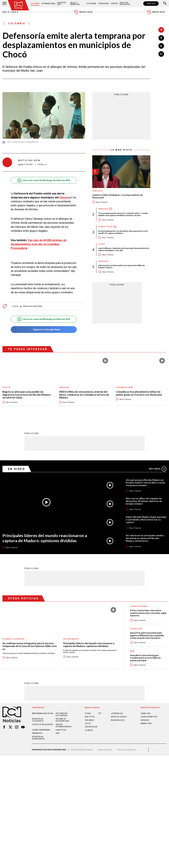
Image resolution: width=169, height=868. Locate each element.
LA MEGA (89, 730)
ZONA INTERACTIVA (149, 717)
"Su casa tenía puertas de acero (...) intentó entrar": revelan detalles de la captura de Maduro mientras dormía (123, 214)
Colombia (35, 4)
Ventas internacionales (63, 726)
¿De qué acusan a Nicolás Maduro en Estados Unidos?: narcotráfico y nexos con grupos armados (145, 483)
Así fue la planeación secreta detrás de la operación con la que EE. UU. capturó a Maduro (123, 232)
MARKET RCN (146, 723)
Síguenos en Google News (44, 330)
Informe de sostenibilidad (62, 720)
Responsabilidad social (43, 713)
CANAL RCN (151, 4)
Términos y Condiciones (126, 750)
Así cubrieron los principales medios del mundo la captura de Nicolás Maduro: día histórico (145, 538)
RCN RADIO (90, 720)
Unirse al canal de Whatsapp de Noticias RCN (44, 180)
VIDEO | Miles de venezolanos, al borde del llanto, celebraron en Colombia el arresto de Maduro (84, 395)
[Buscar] (165, 4)
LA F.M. (88, 723)
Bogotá (6, 387)
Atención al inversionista (38, 738)
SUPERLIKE (145, 720)
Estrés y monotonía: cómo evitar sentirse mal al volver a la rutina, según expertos (148, 613)
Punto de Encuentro (125, 4)
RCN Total (90, 717)
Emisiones (11, 12)
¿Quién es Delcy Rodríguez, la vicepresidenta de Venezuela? (118, 196)
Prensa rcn (37, 733)
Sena (132, 651)
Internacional (49, 4)
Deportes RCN (61, 4)
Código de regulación (42, 724)
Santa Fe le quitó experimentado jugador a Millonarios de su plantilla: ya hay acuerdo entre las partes (147, 635)
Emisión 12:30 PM (83, 12)
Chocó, (64, 197)
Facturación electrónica (62, 715)
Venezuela (97, 191)
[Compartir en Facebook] (161, 38)
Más (158, 469)
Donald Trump (105, 227)
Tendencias (103, 4)
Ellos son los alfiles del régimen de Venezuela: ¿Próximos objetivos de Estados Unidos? (144, 501)
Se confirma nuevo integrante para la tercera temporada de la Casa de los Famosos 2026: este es (30, 646)
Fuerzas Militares (124, 387)
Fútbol (102, 244)
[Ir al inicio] (18, 5)
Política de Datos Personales (82, 750)
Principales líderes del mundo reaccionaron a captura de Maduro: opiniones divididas (45, 538)
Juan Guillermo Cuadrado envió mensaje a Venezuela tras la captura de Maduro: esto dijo (124, 249)
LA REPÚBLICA (117, 713)
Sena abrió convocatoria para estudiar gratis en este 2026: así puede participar (145, 658)
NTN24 (88, 713)
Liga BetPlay (136, 629)
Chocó (15, 306)
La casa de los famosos (13, 639)
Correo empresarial (41, 730)
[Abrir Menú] (4, 4)
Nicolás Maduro (71, 639)
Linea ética (61, 730)
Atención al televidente (38, 720)
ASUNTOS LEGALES (119, 717)
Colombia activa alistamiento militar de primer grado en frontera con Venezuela (139, 393)
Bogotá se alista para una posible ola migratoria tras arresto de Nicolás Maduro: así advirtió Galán (27, 395)
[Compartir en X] (161, 46)
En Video (17, 469)
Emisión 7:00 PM (156, 12)
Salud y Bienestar (75, 4)
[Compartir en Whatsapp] (161, 54)
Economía (91, 4)
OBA (57, 733)
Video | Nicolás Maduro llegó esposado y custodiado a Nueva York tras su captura (146, 520)
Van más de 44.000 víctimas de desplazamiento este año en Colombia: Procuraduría (39, 244)
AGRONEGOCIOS (118, 720)
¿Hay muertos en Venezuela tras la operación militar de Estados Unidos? (121, 266)
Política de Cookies (105, 750)
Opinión (114, 4)
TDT (100, 713)
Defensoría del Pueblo (33, 306)
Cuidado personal (139, 606)
